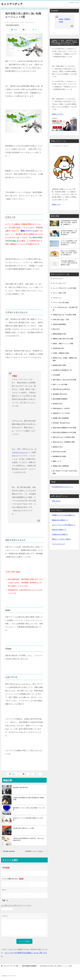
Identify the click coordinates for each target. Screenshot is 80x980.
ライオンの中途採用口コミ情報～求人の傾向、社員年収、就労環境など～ (69, 243)
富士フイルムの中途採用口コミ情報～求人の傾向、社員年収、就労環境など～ (69, 253)
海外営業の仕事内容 (9, 851)
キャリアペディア (14, 4)
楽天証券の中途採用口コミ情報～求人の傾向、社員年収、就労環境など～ (69, 233)
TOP (11, 965)
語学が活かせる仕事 (59, 452)
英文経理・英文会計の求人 (61, 423)
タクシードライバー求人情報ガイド (64, 525)
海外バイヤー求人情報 (60, 384)
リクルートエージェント (17, 312)
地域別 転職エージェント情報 (63, 344)
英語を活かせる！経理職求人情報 (64, 442)
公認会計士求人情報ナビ (60, 534)
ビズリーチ (11, 217)
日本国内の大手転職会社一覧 (62, 370)
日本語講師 (56, 375)
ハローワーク (12, 677)
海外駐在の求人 (58, 404)
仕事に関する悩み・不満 (61, 320)
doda (8, 610)
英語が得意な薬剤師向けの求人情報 (64, 432)
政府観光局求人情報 (59, 365)
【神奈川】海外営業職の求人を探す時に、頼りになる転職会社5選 (29, 839)
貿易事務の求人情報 (59, 456)
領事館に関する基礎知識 (61, 466)
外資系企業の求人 (59, 348)
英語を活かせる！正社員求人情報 (64, 437)
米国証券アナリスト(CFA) (61, 413)
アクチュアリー (58, 279)
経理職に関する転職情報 (61, 418)
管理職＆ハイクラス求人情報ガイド (64, 515)
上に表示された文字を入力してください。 (17, 905)
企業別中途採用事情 (59, 324)
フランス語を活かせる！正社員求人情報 (65, 309)
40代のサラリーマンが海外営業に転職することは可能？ (28, 818)
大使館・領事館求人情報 (61, 353)
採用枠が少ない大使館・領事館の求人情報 (65, 359)
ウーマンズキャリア (59, 283)
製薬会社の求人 (58, 447)
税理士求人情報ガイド (59, 530)
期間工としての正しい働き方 (61, 539)
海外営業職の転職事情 (12, 25)
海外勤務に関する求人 (60, 394)
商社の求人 (56, 329)
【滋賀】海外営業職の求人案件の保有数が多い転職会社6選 (29, 798)
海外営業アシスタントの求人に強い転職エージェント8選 (29, 808)
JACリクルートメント (16, 540)
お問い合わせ (56, 501)
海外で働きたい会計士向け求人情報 (64, 380)
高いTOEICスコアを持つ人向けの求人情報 (65, 472)
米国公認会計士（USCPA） (62, 408)
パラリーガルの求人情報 (61, 303)
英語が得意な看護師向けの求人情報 (64, 428)
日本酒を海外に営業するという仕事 (23, 828)
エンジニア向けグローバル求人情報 (64, 288)
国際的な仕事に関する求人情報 (63, 339)
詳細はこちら (56, 204)
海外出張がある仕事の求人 (61, 389)
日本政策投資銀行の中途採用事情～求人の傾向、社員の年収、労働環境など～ (69, 223)
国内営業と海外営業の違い (21, 787)
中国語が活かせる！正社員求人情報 (64, 315)
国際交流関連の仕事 (59, 334)
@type (9, 648)
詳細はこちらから (58, 114)
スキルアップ (57, 298)
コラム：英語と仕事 (59, 293)
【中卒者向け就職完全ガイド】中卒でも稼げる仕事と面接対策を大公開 (69, 263)
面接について (57, 461)
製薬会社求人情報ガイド (60, 520)
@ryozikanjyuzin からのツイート (62, 487)
